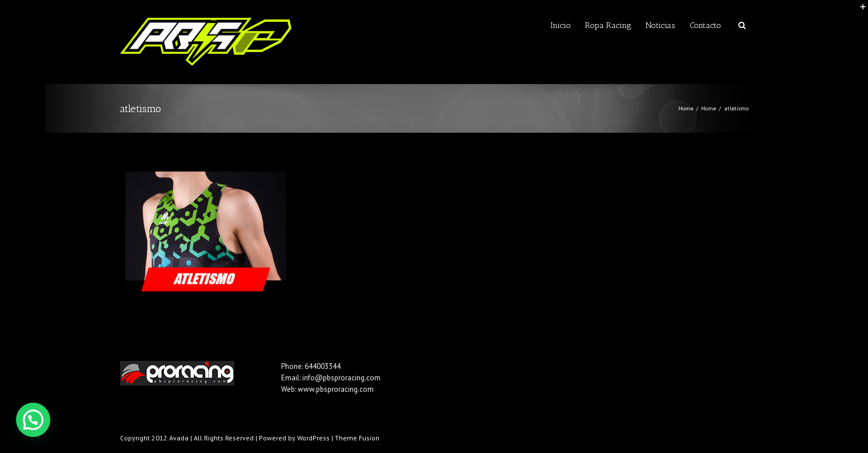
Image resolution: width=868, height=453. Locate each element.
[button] (33, 420)
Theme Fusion (357, 438)
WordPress (313, 438)
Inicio (561, 25)
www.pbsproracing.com (336, 389)
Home (686, 108)
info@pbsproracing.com (341, 378)
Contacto (705, 25)
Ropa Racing (608, 25)
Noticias (661, 25)
